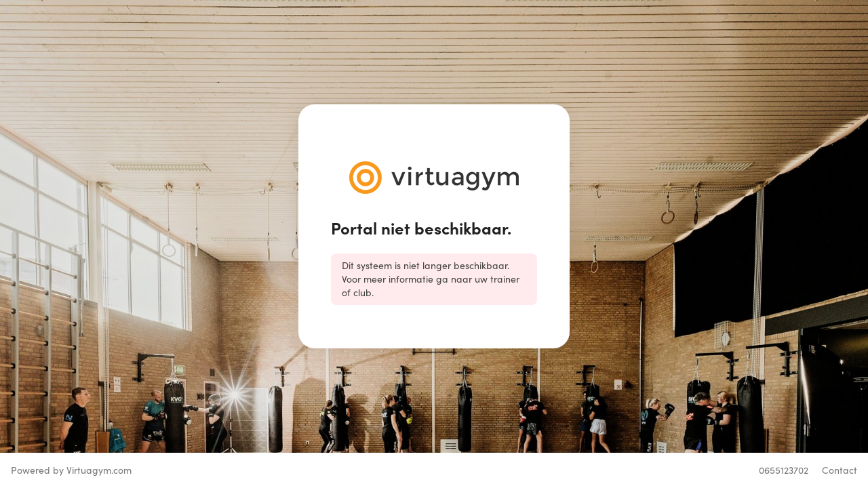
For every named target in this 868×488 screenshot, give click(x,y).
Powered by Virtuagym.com (71, 470)
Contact (840, 470)
